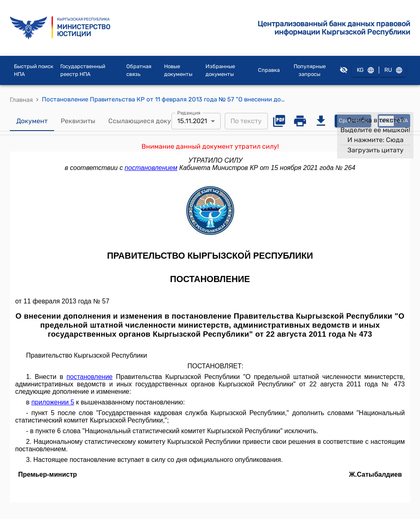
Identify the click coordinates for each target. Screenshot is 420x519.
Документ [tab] (32, 121)
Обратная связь (139, 70)
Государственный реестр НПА (83, 70)
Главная (21, 100)
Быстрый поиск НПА (34, 70)
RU (393, 70)
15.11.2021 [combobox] (192, 121)
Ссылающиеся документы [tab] (150, 121)
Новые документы (178, 70)
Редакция (189, 113)
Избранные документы (220, 70)
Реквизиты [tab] (78, 121)
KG (365, 70)
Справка (269, 70)
